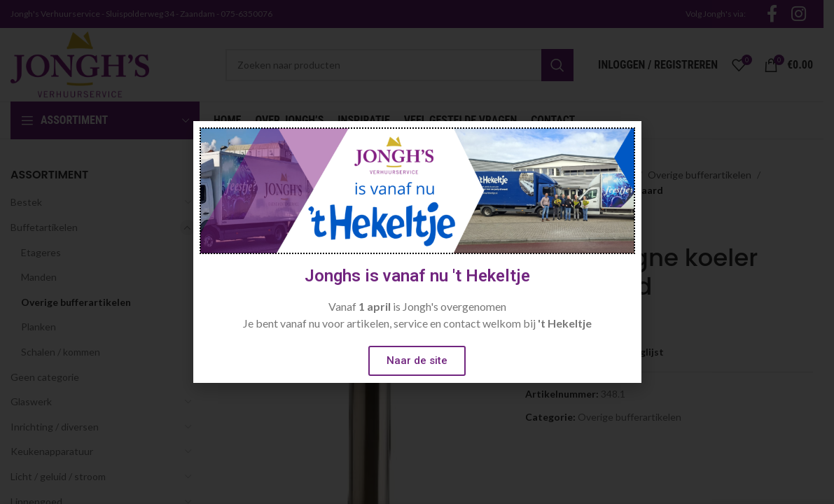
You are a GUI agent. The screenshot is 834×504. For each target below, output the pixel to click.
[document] (417, 252)
